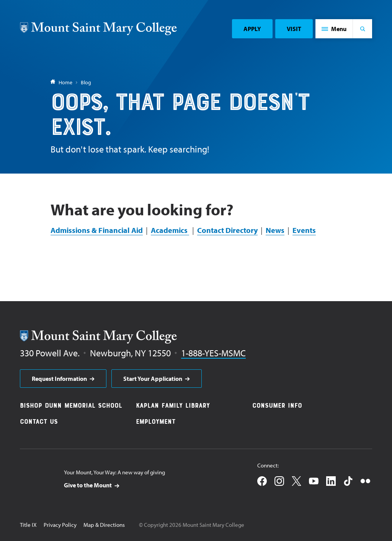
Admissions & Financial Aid (97, 230)
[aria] (63, 379)
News (275, 230)
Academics (170, 230)
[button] (334, 29)
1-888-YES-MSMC (213, 353)
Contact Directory (227, 230)
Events (304, 230)
